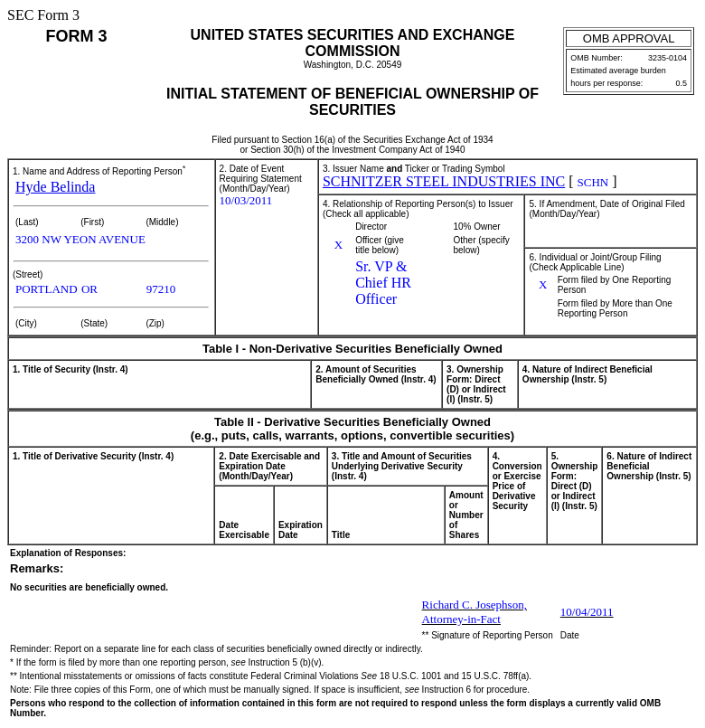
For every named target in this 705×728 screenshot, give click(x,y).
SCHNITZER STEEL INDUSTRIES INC (444, 181)
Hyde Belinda (55, 187)
